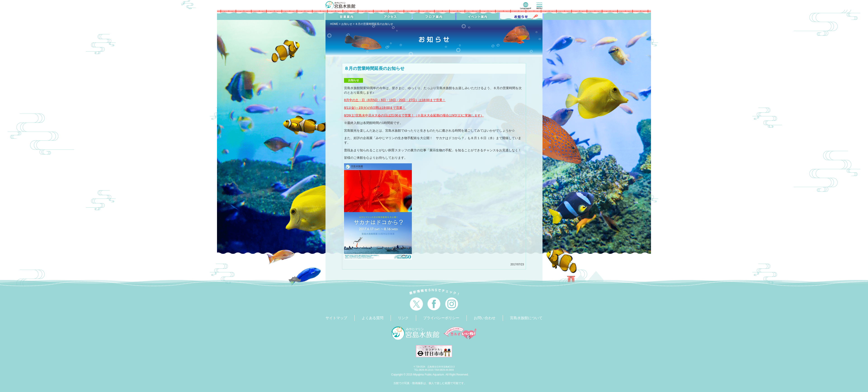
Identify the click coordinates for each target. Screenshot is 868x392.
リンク (403, 318)
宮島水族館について (526, 318)
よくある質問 (373, 318)
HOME (334, 24)
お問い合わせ (485, 318)
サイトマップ (336, 318)
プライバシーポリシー (441, 318)
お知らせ (347, 24)
